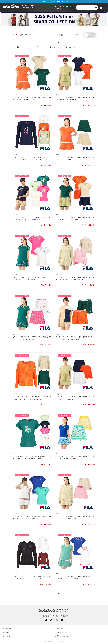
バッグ (36, 47)
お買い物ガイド (7, 636)
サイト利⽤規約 (59, 629)
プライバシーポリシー (61, 632)
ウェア (19, 47)
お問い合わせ (6, 632)
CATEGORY (59, 7)
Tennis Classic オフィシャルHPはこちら (54, 2)
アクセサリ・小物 (70, 47)
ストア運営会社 (7, 629)
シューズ (53, 47)
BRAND (69, 7)
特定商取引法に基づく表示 (63, 636)
